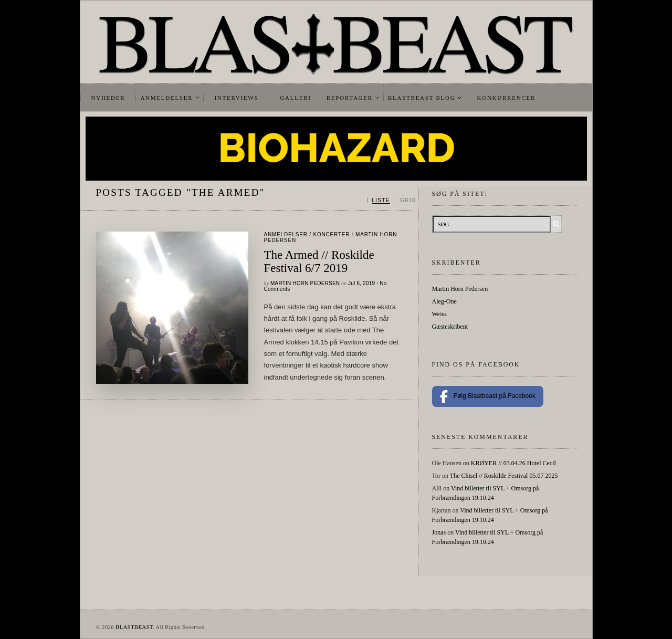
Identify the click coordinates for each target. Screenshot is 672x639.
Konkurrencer (506, 98)
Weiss (439, 314)
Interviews (236, 98)
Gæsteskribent (450, 327)
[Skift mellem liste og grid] (391, 201)
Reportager (350, 98)
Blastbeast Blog (422, 98)
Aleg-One (444, 301)
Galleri (295, 98)
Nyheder (108, 98)
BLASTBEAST (134, 627)
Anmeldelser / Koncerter (307, 234)
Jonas (439, 532)
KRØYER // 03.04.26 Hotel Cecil (513, 463)
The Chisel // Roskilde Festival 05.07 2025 (504, 476)
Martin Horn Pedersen (305, 283)
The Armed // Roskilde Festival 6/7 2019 (319, 261)
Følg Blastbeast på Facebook (488, 396)
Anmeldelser (166, 98)
